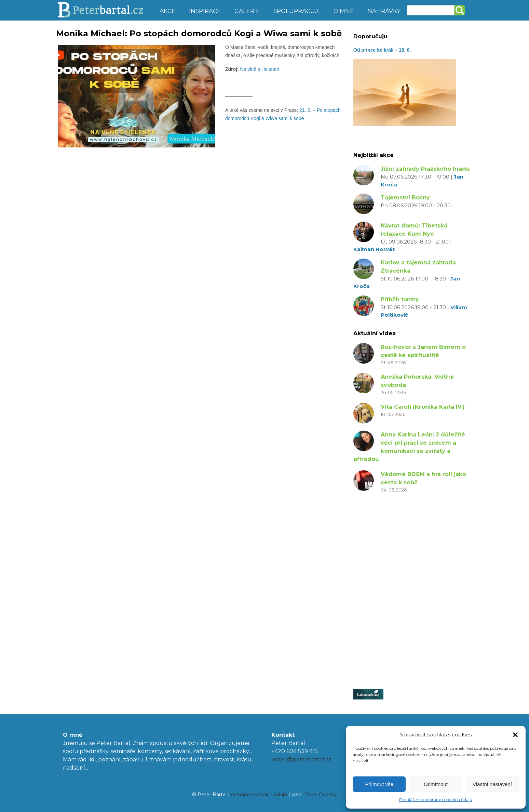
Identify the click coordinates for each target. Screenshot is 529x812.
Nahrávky (384, 11)
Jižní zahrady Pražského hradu (425, 169)
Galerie (247, 11)
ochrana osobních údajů (259, 795)
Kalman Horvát (374, 249)
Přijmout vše (379, 784)
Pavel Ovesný (321, 795)
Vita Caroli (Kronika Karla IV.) (423, 407)
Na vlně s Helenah (259, 69)
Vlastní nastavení (492, 784)
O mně (344, 11)
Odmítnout (436, 784)
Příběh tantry (400, 299)
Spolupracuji (297, 11)
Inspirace (205, 11)
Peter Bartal (105, 10)
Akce (167, 11)
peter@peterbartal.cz (301, 759)
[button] (515, 735)
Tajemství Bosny (405, 198)
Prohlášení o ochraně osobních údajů (436, 800)
